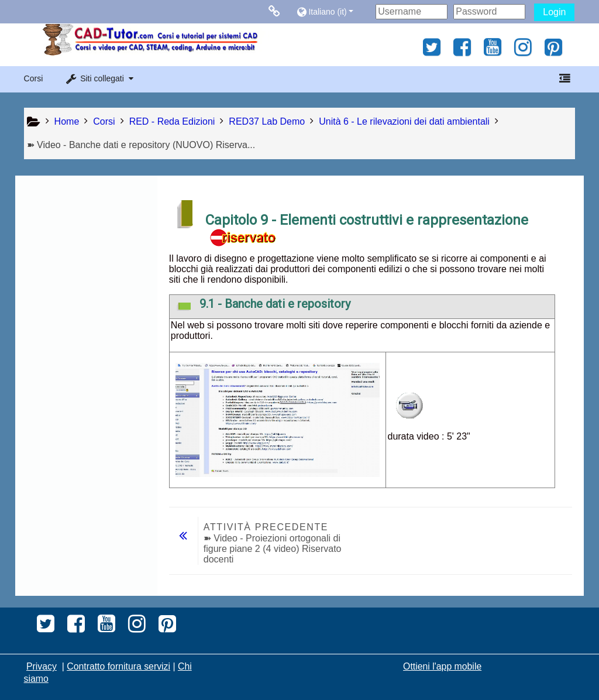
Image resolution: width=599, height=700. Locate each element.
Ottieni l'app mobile (442, 666)
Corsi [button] (34, 78)
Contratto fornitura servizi (118, 666)
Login (554, 12)
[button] (333, 11)
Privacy (42, 666)
